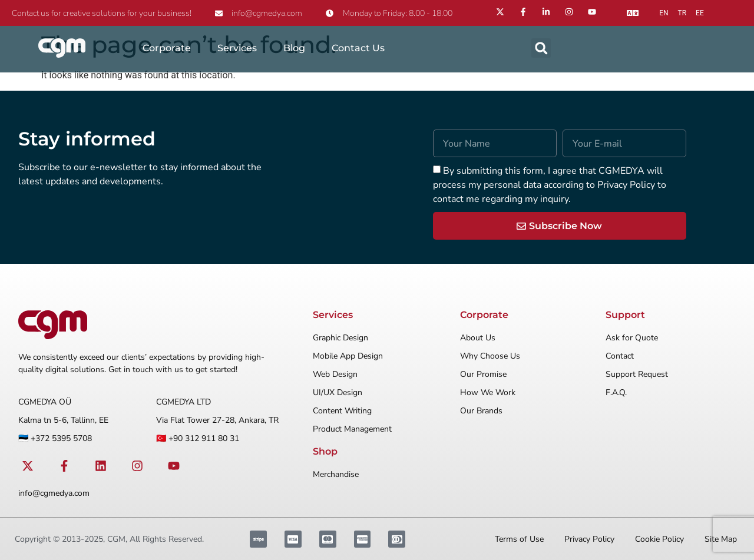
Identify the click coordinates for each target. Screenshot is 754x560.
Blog (294, 48)
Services (237, 48)
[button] (541, 48)
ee (700, 13)
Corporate (167, 48)
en (664, 13)
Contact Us (358, 48)
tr (682, 13)
